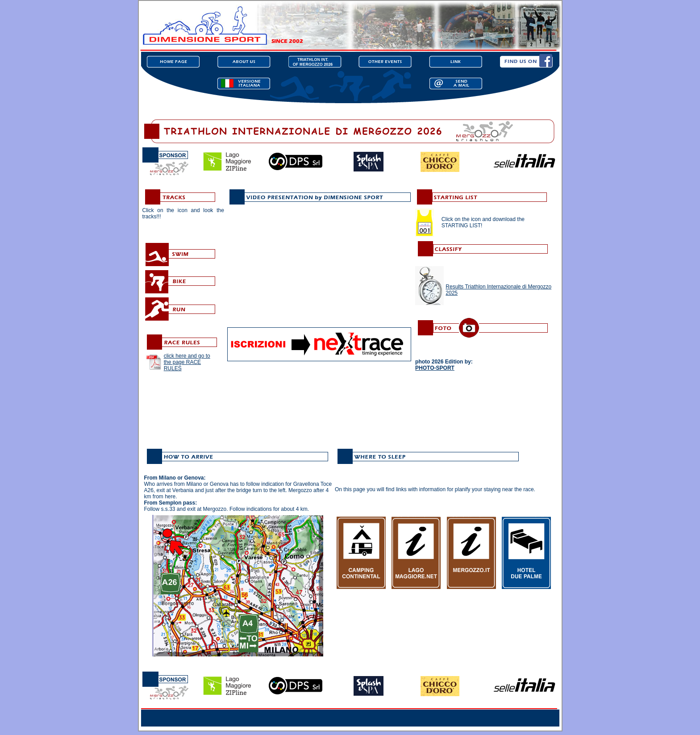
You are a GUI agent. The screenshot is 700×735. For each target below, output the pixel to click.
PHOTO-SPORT (435, 368)
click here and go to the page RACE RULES (187, 362)
